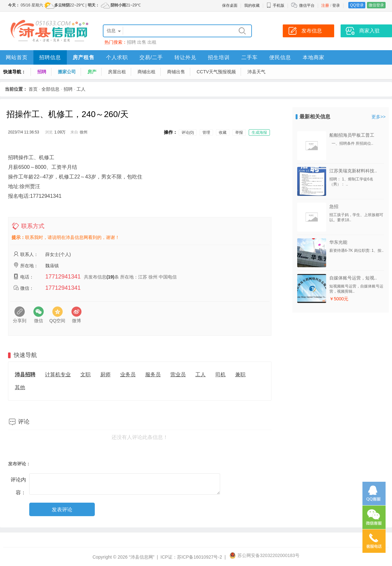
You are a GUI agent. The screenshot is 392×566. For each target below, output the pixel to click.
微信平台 (307, 5)
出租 (152, 42)
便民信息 (280, 57)
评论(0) (188, 132)
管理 (206, 132)
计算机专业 (58, 374)
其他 (20, 387)
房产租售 (84, 57)
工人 (81, 89)
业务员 (128, 374)
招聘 (131, 42)
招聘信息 (50, 57)
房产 (92, 72)
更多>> (379, 117)
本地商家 (314, 57)
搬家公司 (67, 72)
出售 (142, 42)
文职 (85, 374)
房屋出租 (117, 72)
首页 (33, 89)
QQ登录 (357, 5)
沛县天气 (256, 72)
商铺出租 (147, 72)
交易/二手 (151, 57)
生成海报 (259, 132)
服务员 (153, 374)
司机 (220, 374)
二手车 (249, 57)
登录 (336, 5)
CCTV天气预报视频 (216, 72)
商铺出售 (176, 72)
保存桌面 (230, 5)
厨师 (105, 374)
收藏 (223, 132)
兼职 (240, 374)
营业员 (178, 374)
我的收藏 (252, 5)
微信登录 (376, 5)
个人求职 (117, 57)
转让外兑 (185, 57)
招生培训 (219, 57)
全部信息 (50, 89)
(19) (110, 277)
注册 (325, 5)
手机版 (275, 5)
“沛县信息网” (142, 557)
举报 (239, 132)
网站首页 (17, 57)
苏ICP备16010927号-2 (200, 557)
